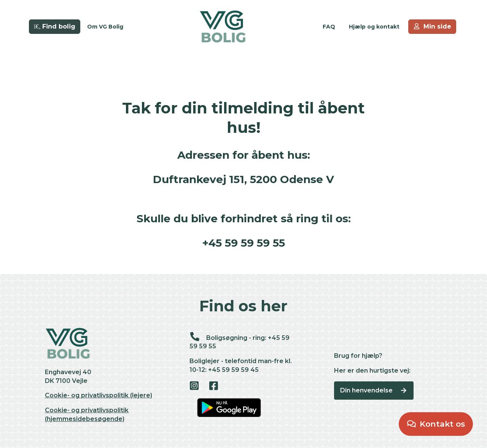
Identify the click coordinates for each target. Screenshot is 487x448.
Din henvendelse (374, 390)
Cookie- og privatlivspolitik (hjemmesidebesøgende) (87, 415)
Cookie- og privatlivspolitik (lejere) (99, 395)
